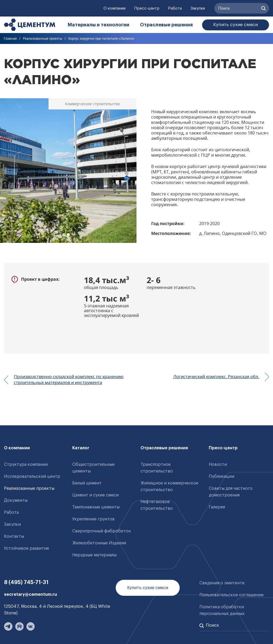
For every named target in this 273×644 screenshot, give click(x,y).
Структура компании (26, 464)
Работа (175, 8)
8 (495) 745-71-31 (26, 582)
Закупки (198, 8)
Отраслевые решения (166, 25)
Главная (10, 38)
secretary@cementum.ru (31, 594)
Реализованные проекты (43, 38)
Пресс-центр (147, 8)
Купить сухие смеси (236, 25)
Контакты (14, 536)
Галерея (217, 507)
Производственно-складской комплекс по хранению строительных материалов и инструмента (69, 380)
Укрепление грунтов (93, 519)
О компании (115, 8)
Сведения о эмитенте (222, 583)
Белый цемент (87, 483)
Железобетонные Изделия (99, 543)
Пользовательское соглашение (232, 595)
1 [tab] (68, 235)
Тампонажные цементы (96, 507)
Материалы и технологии (99, 25)
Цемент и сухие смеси (95, 495)
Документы (16, 500)
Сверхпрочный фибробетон (101, 531)
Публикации (222, 476)
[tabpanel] (68, 171)
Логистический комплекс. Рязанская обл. (216, 377)
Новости (218, 464)
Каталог (81, 448)
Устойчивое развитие (27, 548)
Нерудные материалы (94, 555)
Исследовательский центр (32, 476)
